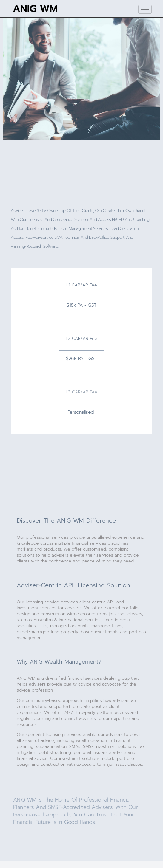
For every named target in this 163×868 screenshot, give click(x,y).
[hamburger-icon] (145, 9)
